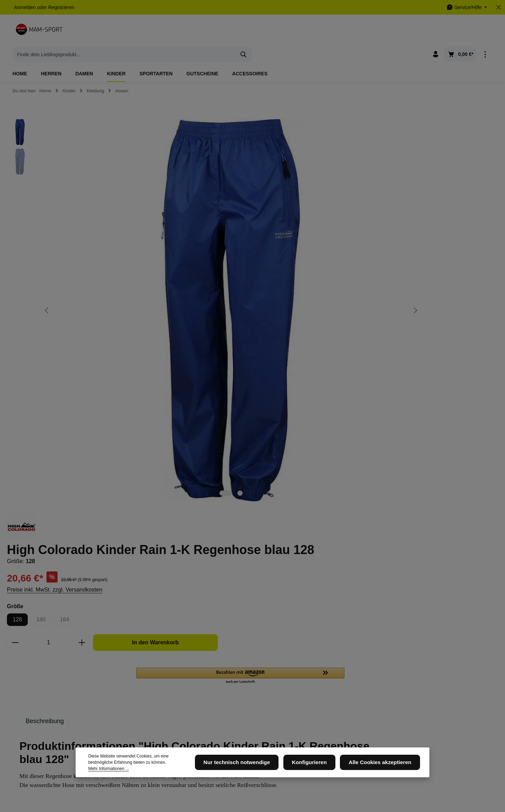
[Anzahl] (343, 249)
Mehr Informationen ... (162, 771)
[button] (433, 282)
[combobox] (245, 31)
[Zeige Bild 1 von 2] (158, 341)
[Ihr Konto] (435, 31)
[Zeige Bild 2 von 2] (173, 341)
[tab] (339, 328)
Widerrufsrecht (239, 714)
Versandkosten (340, 786)
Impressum (151, 683)
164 (362, 228)
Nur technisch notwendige (253, 768)
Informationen (160, 653)
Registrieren (61, 7)
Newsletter (150, 694)
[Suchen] (364, 31)
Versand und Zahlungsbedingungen (247, 698)
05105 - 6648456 (41, 692)
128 (312, 226)
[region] (147, 226)
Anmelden (25, 7)
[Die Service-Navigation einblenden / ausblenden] (467, 7)
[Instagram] (324, 672)
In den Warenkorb (443, 249)
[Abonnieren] (418, 598)
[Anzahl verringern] (310, 249)
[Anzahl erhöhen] (376, 249)
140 (338, 228)
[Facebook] (313, 672)
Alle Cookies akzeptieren (384, 768)
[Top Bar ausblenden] (499, 7)
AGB (228, 671)
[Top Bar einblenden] (485, 31)
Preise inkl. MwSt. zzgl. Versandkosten (349, 196)
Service (234, 653)
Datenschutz (152, 671)
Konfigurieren (319, 768)
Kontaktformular (66, 724)
